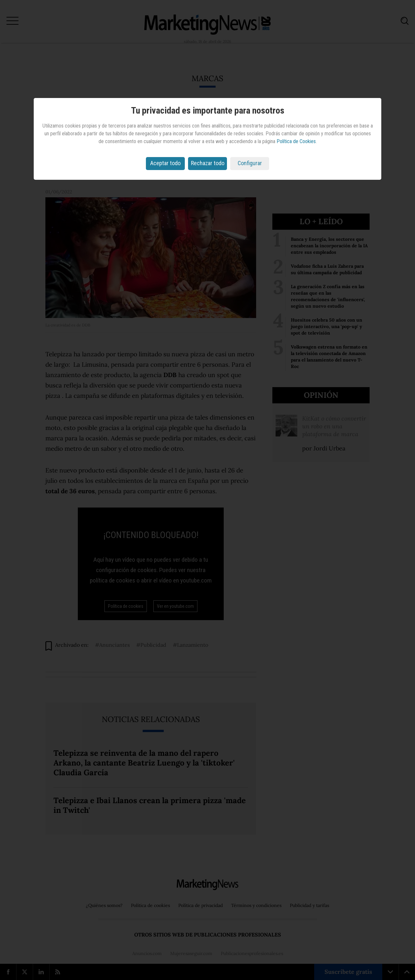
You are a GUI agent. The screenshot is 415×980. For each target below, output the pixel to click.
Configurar (250, 163)
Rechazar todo (208, 163)
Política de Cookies (296, 141)
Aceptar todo (165, 163)
